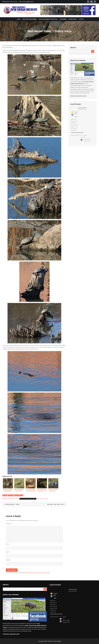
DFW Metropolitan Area (82, 108)
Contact (81, 19)
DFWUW (6, 499)
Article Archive (73, 19)
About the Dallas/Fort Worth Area (48, 19)
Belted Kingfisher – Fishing (12, 504)
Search (73, 48)
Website (8, 560)
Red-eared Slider (19, 495)
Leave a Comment (44, 499)
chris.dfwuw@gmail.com (27, 2)
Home (19, 19)
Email (8, 552)
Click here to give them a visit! (78, 96)
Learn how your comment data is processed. (38, 573)
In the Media (63, 19)
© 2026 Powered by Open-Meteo (77, 132)
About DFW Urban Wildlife (30, 19)
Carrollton (11, 495)
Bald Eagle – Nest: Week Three (55, 504)
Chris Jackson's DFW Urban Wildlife (28, 499)
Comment (9, 524)
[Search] (93, 51)
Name (8, 544)
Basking (5, 495)
